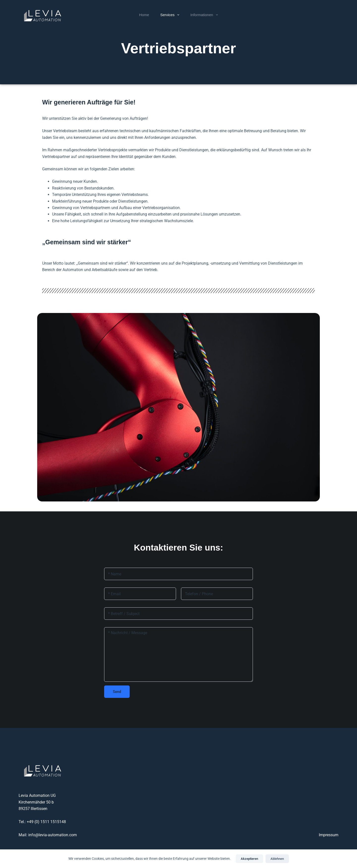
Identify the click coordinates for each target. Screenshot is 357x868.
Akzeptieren (249, 859)
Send (117, 692)
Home (144, 15)
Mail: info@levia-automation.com (48, 835)
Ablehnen (277, 859)
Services (171, 15)
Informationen (205, 15)
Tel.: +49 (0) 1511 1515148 (42, 822)
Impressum (329, 835)
